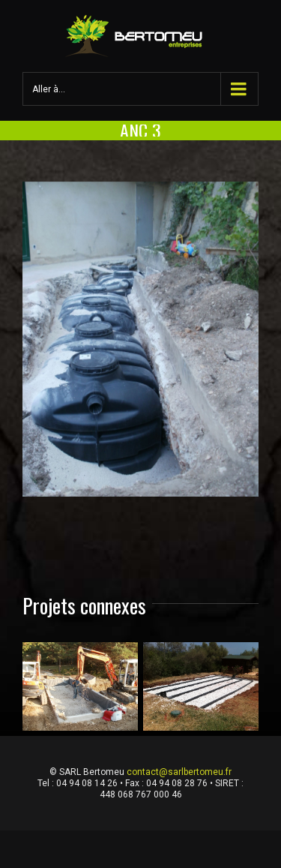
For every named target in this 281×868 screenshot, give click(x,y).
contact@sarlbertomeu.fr (179, 772)
